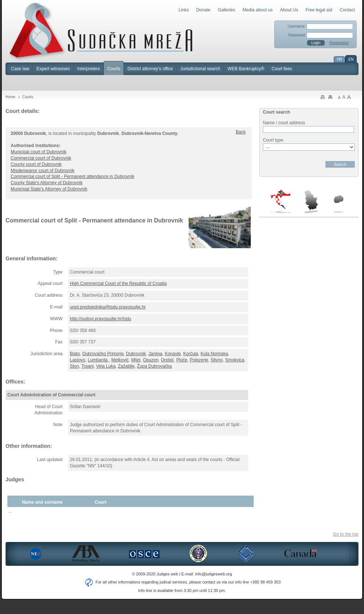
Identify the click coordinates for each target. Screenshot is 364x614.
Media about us (258, 10)
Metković (120, 360)
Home (10, 97)
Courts (113, 69)
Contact (347, 10)
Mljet (136, 360)
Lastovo (78, 360)
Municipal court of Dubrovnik (38, 152)
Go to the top (346, 534)
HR (339, 59)
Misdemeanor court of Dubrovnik (42, 171)
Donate (203, 10)
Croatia (281, 201)
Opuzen (151, 360)
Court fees (281, 69)
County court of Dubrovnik (36, 164)
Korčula (191, 354)
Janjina (155, 354)
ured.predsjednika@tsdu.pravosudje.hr (108, 307)
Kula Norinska (215, 354)
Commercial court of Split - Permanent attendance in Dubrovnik (72, 176)
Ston (74, 366)
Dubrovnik (136, 354)
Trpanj (88, 366)
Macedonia (339, 204)
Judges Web (101, 31)
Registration (339, 43)
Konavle (173, 354)
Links (183, 10)
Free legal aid (319, 10)
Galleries (226, 10)
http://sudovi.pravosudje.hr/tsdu (101, 319)
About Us (289, 10)
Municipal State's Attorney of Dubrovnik (49, 189)
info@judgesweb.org (214, 574)
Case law (20, 69)
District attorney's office (150, 69)
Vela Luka (106, 366)
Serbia (311, 201)
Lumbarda (98, 360)
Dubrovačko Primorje (103, 354)
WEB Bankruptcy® (246, 69)
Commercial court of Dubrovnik (41, 158)
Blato (75, 354)
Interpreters (88, 69)
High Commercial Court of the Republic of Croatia (118, 283)
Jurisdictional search (200, 69)
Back (241, 132)
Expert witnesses (53, 69)
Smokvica (235, 360)
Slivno (217, 360)
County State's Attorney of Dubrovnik (47, 183)
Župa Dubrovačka (155, 366)
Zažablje (126, 366)
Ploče (182, 360)
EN (351, 59)
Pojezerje (199, 360)
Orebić (167, 360)
